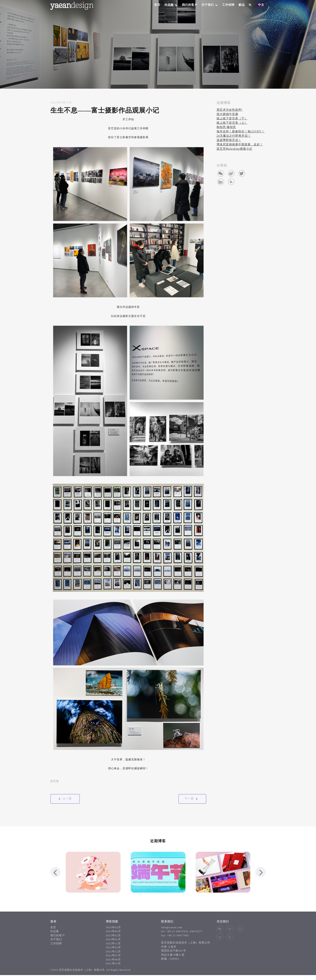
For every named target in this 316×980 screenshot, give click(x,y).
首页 (157, 5)
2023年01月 (113, 939)
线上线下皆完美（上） (232, 123)
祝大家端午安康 (227, 114)
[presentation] (55, 872)
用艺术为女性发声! (230, 110)
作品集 (171, 5)
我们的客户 (190, 5)
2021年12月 (113, 951)
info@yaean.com (172, 927)
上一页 (65, 799)
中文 (262, 5)
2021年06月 (113, 959)
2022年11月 (113, 943)
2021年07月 (113, 955)
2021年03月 (113, 963)
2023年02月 (113, 935)
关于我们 (210, 5)
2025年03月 (113, 927)
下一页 (191, 799)
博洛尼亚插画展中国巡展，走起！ (240, 144)
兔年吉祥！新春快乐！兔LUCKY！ (241, 131)
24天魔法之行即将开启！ (234, 136)
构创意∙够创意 (226, 127)
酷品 (242, 5)
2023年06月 (113, 931)
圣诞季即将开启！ (229, 140)
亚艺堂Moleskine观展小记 (234, 149)
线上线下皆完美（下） (232, 118)
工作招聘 (228, 5)
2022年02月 (113, 947)
